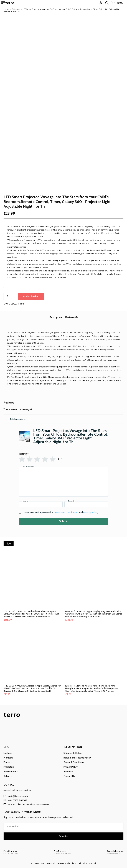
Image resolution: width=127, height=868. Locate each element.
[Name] (41, 504)
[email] (63, 826)
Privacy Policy (91, 512)
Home (6, 9)
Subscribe (64, 836)
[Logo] (11, 852)
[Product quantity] (9, 296)
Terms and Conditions (66, 512)
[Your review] (63, 482)
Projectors (16, 9)
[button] (107, 3)
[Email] (86, 504)
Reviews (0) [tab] (71, 317)
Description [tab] (56, 317)
